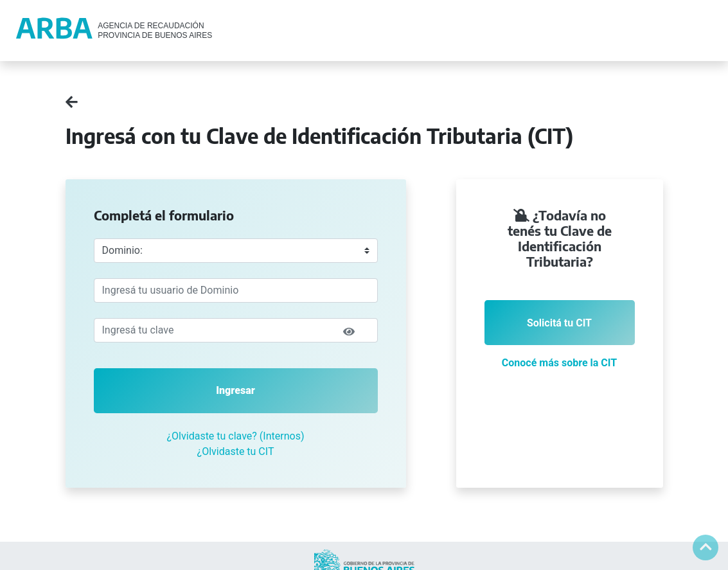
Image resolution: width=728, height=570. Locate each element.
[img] (349, 332)
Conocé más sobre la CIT (559, 363)
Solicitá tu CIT (559, 323)
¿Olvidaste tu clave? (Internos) (236, 436)
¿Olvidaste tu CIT (236, 451)
